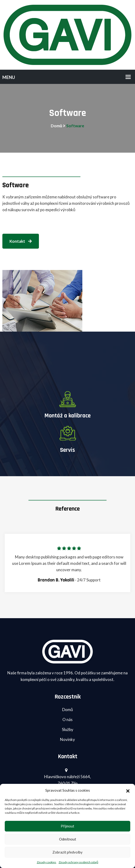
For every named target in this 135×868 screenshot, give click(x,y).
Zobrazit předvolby (67, 852)
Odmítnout (68, 839)
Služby (68, 729)
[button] (128, 790)
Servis (67, 450)
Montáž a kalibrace (67, 416)
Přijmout (67, 826)
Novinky (67, 739)
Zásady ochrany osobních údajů (78, 862)
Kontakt (21, 241)
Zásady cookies (47, 862)
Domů (56, 126)
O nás (67, 720)
